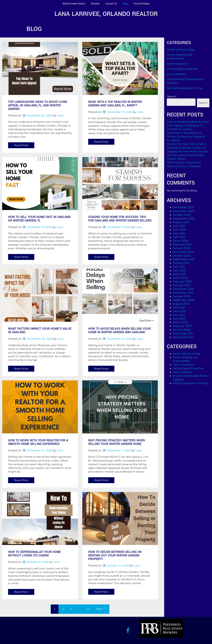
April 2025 (179, 237)
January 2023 (181, 285)
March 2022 (180, 322)
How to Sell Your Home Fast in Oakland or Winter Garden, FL (39, 219)
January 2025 (181, 248)
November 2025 (183, 211)
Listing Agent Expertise (182, 69)
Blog (125, 4)
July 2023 (179, 267)
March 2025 (180, 241)
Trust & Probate (141, 4)
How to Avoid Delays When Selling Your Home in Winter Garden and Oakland (119, 330)
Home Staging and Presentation (179, 57)
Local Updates (176, 74)
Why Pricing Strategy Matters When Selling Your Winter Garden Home (117, 442)
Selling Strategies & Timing (185, 88)
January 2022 (181, 330)
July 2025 (179, 226)
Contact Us (111, 4)
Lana (60, 116)
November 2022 (183, 293)
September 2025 (184, 219)
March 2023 (180, 278)
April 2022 (179, 319)
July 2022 (179, 307)
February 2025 (182, 244)
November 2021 (183, 337)
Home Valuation (178, 64)
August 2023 (181, 263)
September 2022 (184, 300)
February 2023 (182, 282)
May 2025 (179, 233)
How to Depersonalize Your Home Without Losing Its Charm (34, 554)
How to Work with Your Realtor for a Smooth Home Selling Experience (38, 442)
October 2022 (182, 296)
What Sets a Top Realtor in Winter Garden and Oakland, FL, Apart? (115, 104)
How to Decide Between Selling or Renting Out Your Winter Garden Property (115, 555)
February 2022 (182, 326)
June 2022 (179, 311)
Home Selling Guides (181, 50)
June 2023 (179, 270)
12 (88, 609)
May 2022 (179, 315)
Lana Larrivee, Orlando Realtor (106, 14)
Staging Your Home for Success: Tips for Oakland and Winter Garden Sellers (120, 219)
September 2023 (184, 259)
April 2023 (179, 274)
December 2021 (183, 333)
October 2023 (182, 256)
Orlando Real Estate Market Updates (185, 81)
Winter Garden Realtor (74, 4)
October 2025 (182, 215)
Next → (101, 609)
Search (172, 97)
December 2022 (183, 289)
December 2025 (183, 207)
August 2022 (181, 304)
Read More (21, 145)
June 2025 (179, 230)
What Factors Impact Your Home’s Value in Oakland (40, 330)
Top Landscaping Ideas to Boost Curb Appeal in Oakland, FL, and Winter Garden (38, 105)
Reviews (95, 4)
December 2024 (183, 252)
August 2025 (181, 222)
